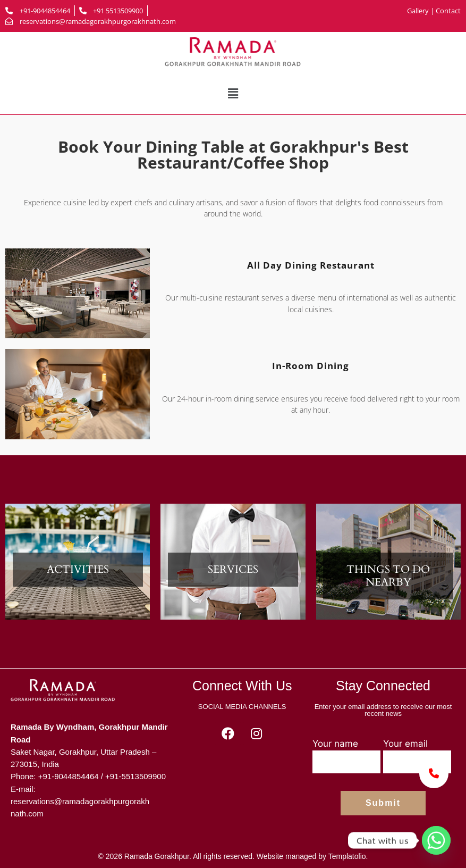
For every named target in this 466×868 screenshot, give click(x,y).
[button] (233, 93)
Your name (346, 756)
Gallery (419, 11)
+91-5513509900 (135, 776)
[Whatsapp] (436, 840)
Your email (417, 756)
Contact (448, 11)
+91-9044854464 (69, 776)
